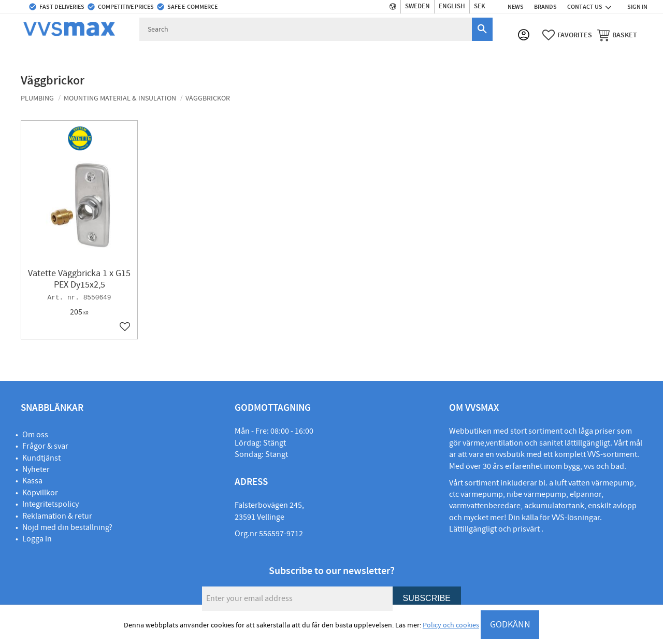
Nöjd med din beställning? (67, 527)
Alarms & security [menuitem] (393, 54)
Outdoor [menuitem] (290, 54)
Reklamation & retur (57, 516)
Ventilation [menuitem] (240, 54)
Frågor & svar (45, 446)
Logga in (37, 539)
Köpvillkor (40, 493)
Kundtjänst (41, 458)
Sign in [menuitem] (637, 7)
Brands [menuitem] (545, 7)
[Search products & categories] (306, 29)
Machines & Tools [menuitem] (467, 54)
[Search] (482, 29)
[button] (567, 36)
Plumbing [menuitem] (36, 54)
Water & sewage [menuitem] (95, 54)
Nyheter (36, 469)
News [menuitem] (516, 7)
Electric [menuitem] (335, 54)
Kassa (32, 481)
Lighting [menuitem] (527, 54)
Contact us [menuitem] (585, 7)
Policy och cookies (451, 625)
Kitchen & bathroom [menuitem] (171, 54)
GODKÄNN (510, 625)
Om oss (35, 435)
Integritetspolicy (51, 504)
